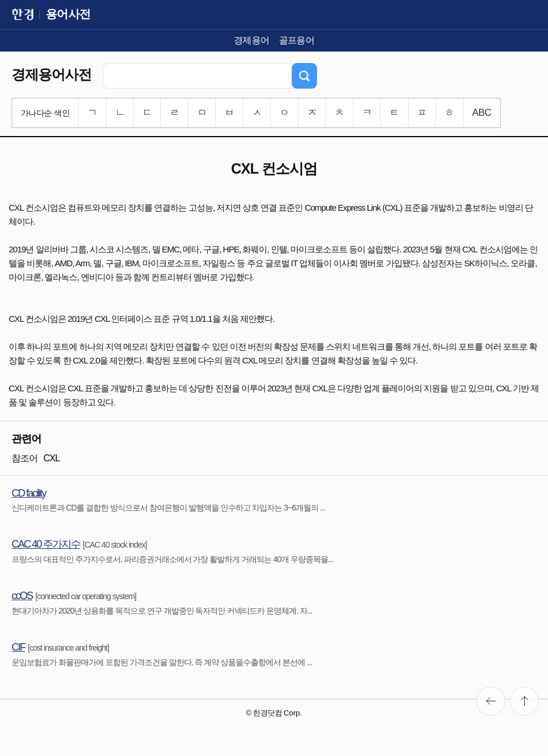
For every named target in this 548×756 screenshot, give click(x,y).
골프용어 (297, 40)
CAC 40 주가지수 (46, 544)
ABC (482, 113)
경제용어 (252, 40)
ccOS (22, 596)
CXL (52, 458)
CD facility (29, 493)
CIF (18, 647)
